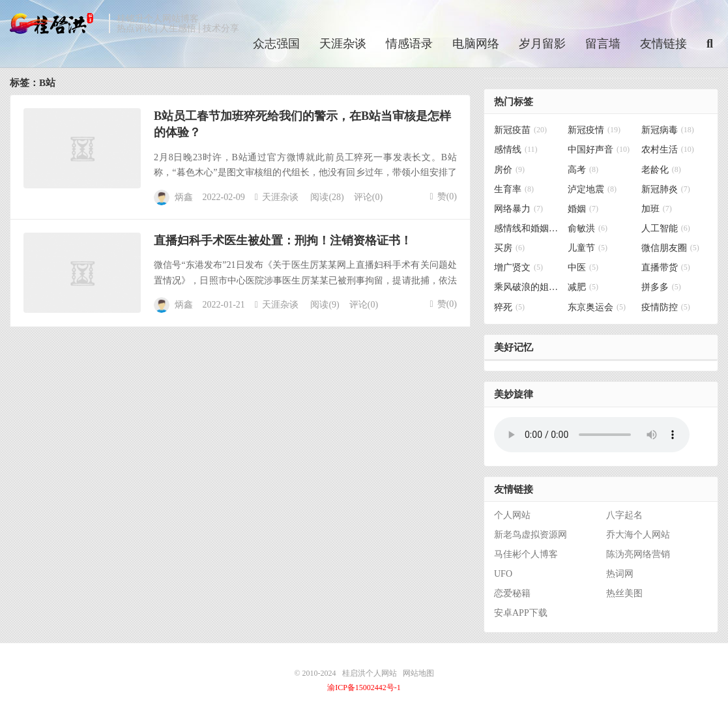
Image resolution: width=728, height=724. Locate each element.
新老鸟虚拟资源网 (531, 535)
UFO (503, 574)
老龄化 (661, 170)
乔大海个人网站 (638, 535)
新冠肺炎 (666, 189)
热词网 (620, 574)
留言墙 (603, 44)
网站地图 (418, 673)
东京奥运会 (597, 307)
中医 (583, 268)
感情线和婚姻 (528, 228)
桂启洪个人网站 (56, 23)
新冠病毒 (668, 130)
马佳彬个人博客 (526, 554)
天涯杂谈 (343, 44)
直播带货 (666, 268)
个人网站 (512, 515)
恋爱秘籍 (512, 593)
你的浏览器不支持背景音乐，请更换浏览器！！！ (592, 435)
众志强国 (276, 44)
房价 (509, 170)
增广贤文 (518, 268)
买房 (509, 248)
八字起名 (624, 515)
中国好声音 (599, 150)
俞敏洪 (588, 228)
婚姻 (583, 209)
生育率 (514, 189)
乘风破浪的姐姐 (528, 287)
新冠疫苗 (520, 130)
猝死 (509, 307)
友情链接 (663, 44)
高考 (583, 170)
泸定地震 (592, 189)
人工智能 (666, 228)
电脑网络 (476, 44)
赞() (444, 196)
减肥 (583, 287)
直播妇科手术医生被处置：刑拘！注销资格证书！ (283, 240)
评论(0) (368, 197)
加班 (657, 209)
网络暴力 (518, 209)
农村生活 (668, 150)
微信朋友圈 (670, 248)
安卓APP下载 (521, 613)
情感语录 (409, 44)
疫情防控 (666, 307)
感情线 (516, 150)
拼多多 (661, 287)
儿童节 (588, 248)
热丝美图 (624, 593)
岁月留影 (542, 44)
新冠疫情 (594, 130)
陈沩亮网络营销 (638, 554)
